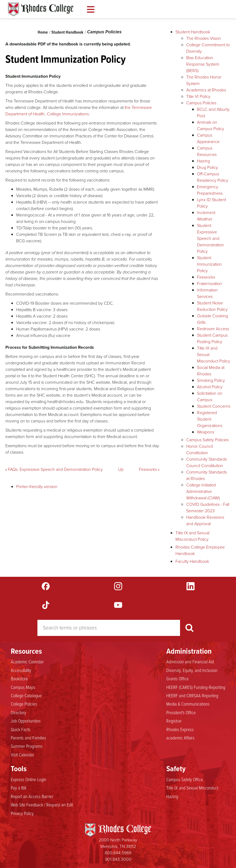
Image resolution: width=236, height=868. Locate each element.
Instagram (118, 586)
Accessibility (21, 670)
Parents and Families (29, 738)
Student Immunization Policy (209, 264)
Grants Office (177, 678)
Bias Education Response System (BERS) (203, 64)
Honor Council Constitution (200, 449)
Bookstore (19, 678)
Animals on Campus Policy (211, 125)
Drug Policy (207, 167)
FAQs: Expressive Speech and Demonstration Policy (54, 469)
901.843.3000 (118, 859)
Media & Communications (188, 704)
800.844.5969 (118, 853)
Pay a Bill (18, 788)
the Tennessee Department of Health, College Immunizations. (79, 111)
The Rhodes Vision (204, 38)
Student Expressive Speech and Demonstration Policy (210, 238)
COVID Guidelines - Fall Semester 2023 (208, 508)
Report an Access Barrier (32, 796)
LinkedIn (191, 586)
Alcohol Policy (210, 387)
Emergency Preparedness (210, 190)
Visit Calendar (22, 755)
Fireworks (149, 469)
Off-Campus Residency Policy (213, 177)
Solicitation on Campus (210, 396)
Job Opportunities (26, 721)
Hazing (203, 161)
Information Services (207, 293)
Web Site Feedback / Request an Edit (42, 805)
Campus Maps (23, 687)
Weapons (206, 432)
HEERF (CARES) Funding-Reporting (196, 687)
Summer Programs (27, 746)
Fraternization (209, 284)
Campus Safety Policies (207, 440)
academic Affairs (180, 738)
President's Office (181, 712)
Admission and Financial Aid (190, 661)
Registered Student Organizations (210, 419)
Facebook (46, 586)
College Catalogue (26, 695)
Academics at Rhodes (206, 90)
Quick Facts (21, 729)
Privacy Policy (22, 813)
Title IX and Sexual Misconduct (192, 788)
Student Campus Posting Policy (212, 338)
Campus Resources (207, 151)
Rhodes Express (180, 729)
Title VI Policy (198, 96)
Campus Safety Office (185, 779)
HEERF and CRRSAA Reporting (192, 695)
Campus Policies (104, 32)
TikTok (46, 605)
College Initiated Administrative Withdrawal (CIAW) (203, 491)
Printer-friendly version (37, 487)
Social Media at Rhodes (211, 371)
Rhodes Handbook (41, 9)
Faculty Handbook (192, 561)
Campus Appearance (208, 138)
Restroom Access (213, 329)
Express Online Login (29, 779)
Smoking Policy (211, 380)
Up (121, 469)
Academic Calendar (27, 661)
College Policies (24, 704)
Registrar (174, 721)
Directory (18, 712)
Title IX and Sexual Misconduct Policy (192, 536)
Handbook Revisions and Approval (205, 520)
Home (43, 32)
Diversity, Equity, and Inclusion (192, 670)
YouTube (118, 605)
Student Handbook (67, 32)
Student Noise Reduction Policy (212, 306)
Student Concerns (214, 406)
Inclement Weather (206, 216)
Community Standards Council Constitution (207, 462)
